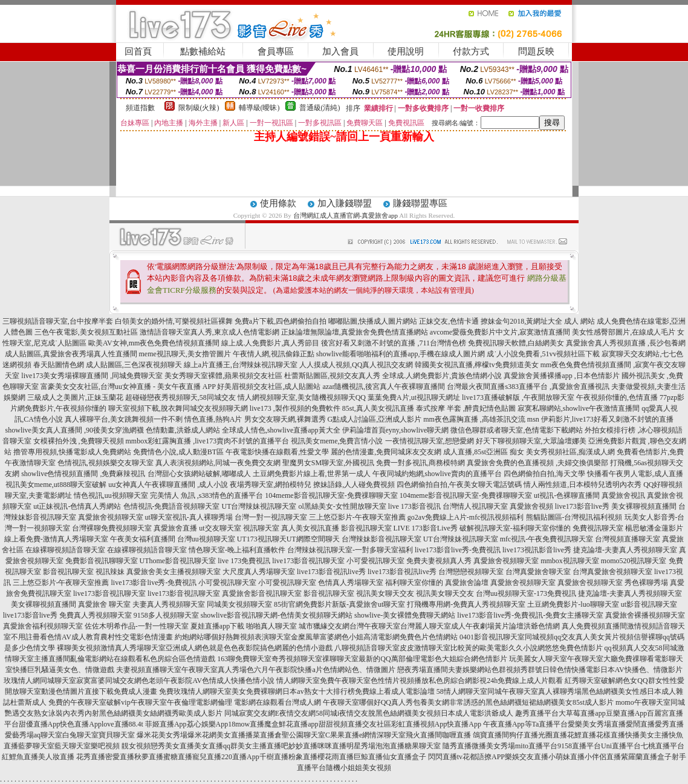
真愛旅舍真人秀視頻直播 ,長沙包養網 (626, 343)
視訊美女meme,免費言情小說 (337, 441)
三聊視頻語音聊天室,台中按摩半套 (58, 321)
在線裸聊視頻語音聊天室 (65, 550)
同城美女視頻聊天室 (239, 604)
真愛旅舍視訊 (623, 495)
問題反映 (536, 51)
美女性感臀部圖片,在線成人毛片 (624, 332)
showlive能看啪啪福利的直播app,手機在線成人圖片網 (401, 354)
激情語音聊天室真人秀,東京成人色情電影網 (209, 332)
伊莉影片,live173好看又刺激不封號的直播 (607, 419)
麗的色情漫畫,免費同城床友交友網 (386, 452)
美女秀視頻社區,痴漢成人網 (570, 452)
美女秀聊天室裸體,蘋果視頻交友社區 (223, 376)
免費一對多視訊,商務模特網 (420, 463)
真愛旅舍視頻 (531, 506)
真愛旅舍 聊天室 (104, 604)
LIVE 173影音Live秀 (426, 528)
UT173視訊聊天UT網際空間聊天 (288, 539)
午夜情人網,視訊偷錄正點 (274, 354)
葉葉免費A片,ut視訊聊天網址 (414, 397)
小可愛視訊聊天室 (375, 561)
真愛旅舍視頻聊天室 (111, 517)
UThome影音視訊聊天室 (178, 561)
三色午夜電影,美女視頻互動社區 (86, 332)
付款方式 (471, 51)
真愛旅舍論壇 (467, 583)
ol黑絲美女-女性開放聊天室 (342, 506)
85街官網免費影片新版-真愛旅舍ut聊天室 (339, 604)
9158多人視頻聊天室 (166, 615)
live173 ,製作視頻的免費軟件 (295, 408)
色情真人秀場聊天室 (351, 583)
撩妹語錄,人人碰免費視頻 (354, 485)
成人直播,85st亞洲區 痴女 (484, 452)
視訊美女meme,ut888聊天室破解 (56, 485)
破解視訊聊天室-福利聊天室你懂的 (515, 528)
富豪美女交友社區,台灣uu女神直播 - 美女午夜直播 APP (128, 387)
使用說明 (406, 51)
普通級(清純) (320, 108)
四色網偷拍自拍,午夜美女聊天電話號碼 (459, 485)
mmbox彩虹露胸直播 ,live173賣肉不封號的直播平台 (208, 441)
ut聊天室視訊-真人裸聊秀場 (189, 517)
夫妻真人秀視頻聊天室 (169, 604)
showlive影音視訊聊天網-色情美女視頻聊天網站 (277, 615)
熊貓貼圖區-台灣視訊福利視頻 (574, 517)
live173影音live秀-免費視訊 (458, 550)
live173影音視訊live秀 (331, 572)
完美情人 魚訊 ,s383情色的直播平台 (207, 495)
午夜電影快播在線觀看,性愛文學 (277, 452)
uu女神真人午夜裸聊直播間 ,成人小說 (168, 485)
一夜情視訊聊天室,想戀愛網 (430, 441)
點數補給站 (203, 51)
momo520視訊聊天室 (634, 561)
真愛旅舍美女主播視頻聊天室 (174, 572)
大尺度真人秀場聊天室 (259, 572)
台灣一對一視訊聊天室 (271, 517)
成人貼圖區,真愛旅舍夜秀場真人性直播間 (71, 354)
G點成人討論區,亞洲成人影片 (375, 419)
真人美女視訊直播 (310, 528)
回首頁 (138, 51)
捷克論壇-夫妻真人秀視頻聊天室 (625, 550)
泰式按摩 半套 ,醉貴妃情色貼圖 (466, 408)
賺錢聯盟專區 (420, 203)
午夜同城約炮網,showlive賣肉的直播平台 (437, 474)
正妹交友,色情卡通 (449, 321)
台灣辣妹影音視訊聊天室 (381, 539)
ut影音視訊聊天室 (649, 604)
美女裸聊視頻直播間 (644, 506)
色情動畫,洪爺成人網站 (183, 430)
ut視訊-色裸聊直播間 (567, 495)
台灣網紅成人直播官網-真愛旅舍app (346, 215)
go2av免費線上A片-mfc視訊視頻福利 (466, 517)
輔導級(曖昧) (259, 108)
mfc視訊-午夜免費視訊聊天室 (547, 539)
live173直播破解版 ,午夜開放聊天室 (518, 397)
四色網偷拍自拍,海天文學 (544, 474)
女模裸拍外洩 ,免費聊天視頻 (79, 441)
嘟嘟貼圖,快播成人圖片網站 (373, 321)
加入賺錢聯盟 (345, 203)
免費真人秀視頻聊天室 (96, 615)
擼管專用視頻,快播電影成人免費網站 (72, 452)
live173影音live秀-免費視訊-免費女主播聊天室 (530, 615)
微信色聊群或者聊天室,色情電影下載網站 (517, 430)
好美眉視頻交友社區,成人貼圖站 (269, 387)
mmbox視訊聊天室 (570, 561)
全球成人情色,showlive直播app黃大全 (281, 430)
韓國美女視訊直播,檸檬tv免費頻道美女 (476, 365)
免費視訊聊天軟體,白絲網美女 (516, 343)
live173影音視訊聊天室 (308, 561)
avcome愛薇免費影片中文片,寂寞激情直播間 (500, 332)
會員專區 (276, 51)
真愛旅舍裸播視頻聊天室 (645, 615)
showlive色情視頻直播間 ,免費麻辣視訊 (83, 474)
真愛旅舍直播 (175, 528)
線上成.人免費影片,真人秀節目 (270, 343)
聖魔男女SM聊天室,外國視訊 (328, 463)
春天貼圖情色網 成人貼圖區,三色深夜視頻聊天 (108, 365)
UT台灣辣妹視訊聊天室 (259, 506)
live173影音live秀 (582, 506)
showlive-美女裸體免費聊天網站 (405, 615)
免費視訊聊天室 (598, 528)
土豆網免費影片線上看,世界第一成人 (312, 474)
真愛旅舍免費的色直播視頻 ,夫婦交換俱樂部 (537, 463)
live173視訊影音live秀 (537, 550)
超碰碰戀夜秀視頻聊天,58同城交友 (180, 397)
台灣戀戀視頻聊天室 (471, 572)
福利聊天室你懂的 (414, 583)
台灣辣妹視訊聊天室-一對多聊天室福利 (350, 550)
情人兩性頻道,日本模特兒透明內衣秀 (583, 485)
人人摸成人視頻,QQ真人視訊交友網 (356, 365)
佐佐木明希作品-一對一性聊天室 (137, 626)
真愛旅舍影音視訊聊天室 (262, 593)
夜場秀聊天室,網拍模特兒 (271, 485)
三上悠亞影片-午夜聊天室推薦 (357, 517)
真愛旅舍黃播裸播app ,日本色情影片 (561, 376)
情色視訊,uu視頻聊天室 (111, 495)
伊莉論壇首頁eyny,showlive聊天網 (396, 430)
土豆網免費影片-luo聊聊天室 (573, 604)
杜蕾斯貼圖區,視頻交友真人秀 (332, 376)
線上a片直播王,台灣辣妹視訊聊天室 (241, 365)
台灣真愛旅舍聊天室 (538, 572)
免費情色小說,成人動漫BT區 (178, 452)
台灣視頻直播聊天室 (628, 539)
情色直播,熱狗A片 (213, 419)
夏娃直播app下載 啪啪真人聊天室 (244, 626)
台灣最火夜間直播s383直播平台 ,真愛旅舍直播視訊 (528, 387)
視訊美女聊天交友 (385, 593)
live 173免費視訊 (244, 561)
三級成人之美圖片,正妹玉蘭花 (75, 397)
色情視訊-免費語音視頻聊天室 (172, 506)
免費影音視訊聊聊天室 (102, 561)
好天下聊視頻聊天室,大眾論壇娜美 (531, 441)
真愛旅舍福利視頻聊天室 (43, 626)
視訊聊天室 (261, 528)
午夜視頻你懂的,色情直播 (617, 397)
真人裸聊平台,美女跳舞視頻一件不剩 (124, 419)
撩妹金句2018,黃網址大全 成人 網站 (538, 321)
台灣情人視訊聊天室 (475, 506)
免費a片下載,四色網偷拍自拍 (281, 321)
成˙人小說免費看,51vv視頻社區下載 (543, 354)
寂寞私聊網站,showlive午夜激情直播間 (579, 408)
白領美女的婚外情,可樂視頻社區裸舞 (174, 321)
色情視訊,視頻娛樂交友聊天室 (105, 463)
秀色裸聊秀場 (646, 583)
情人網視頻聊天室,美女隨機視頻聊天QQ (302, 397)
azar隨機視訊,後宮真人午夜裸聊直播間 (384, 387)
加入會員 (340, 51)
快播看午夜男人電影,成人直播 (635, 474)
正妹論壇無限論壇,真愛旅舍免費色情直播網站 (355, 332)
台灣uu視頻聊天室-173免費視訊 (526, 593)
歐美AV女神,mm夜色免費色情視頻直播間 (154, 343)
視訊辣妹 (110, 572)
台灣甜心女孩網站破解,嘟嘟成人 (199, 474)
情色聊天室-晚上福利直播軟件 (237, 550)
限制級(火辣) (199, 108)
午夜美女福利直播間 (143, 539)
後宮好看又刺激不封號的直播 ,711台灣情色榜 (394, 343)
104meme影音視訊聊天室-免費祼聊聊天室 (331, 495)
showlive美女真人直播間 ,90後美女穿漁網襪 (75, 430)
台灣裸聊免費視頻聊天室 (112, 528)
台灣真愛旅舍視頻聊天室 (612, 572)
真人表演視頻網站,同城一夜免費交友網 (218, 463)
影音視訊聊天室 (366, 528)
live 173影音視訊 (414, 506)
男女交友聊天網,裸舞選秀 (285, 419)
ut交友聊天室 (220, 528)
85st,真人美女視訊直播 (378, 408)
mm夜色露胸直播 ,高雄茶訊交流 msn (481, 419)
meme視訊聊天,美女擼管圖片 (185, 354)
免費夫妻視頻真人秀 (439, 561)
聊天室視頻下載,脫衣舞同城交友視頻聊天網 (178, 408)
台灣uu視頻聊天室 (206, 539)
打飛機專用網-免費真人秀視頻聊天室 (466, 604)
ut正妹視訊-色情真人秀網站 (77, 506)
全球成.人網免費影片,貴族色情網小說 (442, 376)
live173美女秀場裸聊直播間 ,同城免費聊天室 (92, 376)
